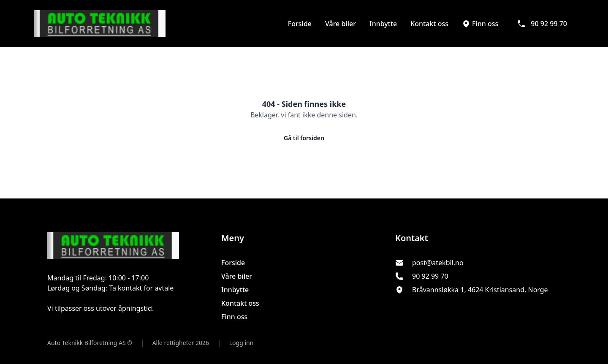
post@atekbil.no (438, 263)
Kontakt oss (429, 24)
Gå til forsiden (304, 138)
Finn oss (480, 24)
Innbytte (383, 24)
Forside (300, 24)
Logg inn (242, 343)
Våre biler (341, 24)
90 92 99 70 (542, 24)
